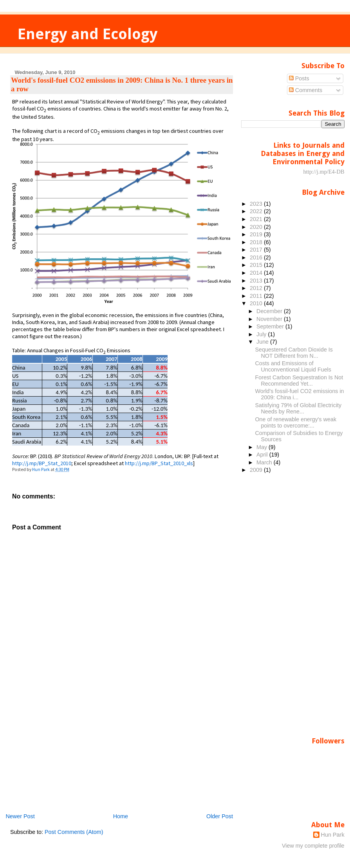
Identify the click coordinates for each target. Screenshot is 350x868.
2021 (257, 219)
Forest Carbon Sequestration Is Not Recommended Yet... (299, 381)
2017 (257, 250)
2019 (257, 234)
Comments (306, 90)
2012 (257, 288)
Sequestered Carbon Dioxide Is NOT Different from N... (294, 353)
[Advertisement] (69, 757)
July (262, 334)
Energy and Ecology (87, 34)
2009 (257, 470)
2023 (257, 204)
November (270, 319)
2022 (257, 211)
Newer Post (20, 816)
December (270, 311)
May (262, 447)
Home (121, 816)
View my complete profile (313, 846)
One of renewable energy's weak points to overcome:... (296, 422)
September (271, 326)
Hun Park (333, 835)
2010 (257, 303)
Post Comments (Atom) (74, 832)
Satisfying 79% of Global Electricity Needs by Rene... (299, 408)
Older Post (220, 816)
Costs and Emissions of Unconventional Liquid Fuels (293, 366)
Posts (299, 78)
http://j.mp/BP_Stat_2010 (42, 463)
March (265, 462)
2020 (257, 227)
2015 (257, 265)
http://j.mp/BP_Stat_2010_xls (159, 463)
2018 (257, 242)
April (263, 455)
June (263, 342)
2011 (257, 296)
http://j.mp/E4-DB (324, 172)
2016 (257, 257)
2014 (257, 273)
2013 (257, 281)
